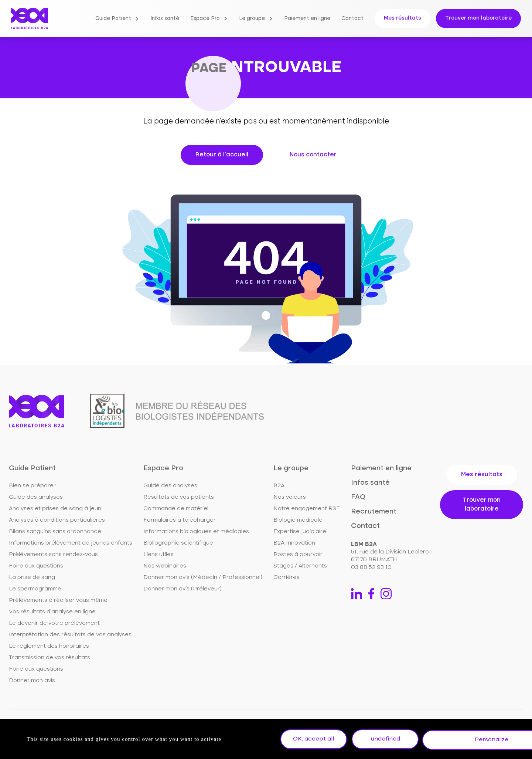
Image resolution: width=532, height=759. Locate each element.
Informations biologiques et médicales (196, 532)
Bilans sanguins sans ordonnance (55, 532)
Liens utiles (158, 555)
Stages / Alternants (300, 566)
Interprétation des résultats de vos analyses (70, 635)
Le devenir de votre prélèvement (54, 623)
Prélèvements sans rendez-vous (53, 555)
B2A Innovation (294, 543)
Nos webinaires (165, 566)
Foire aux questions (36, 566)
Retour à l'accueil (222, 155)
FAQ (358, 497)
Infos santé (165, 18)
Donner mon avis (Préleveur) (183, 589)
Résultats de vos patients (179, 497)
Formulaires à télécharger (180, 520)
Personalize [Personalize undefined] (465, 740)
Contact (352, 18)
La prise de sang (32, 577)
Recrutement (374, 511)
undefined (390, 740)
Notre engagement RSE (307, 509)
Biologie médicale (298, 520)
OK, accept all (315, 740)
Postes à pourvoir (298, 555)
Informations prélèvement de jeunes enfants (71, 543)
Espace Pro (205, 18)
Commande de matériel (176, 509)
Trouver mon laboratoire (478, 18)
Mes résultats (403, 18)
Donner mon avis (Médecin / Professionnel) (203, 577)
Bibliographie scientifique (178, 543)
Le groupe (252, 18)
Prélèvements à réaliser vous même (58, 600)
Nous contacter (313, 155)
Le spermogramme (35, 589)
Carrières (287, 577)
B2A (279, 486)
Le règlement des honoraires (49, 646)
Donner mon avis (32, 681)
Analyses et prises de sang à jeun (55, 509)
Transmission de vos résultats (50, 658)
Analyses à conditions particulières (57, 520)
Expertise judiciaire (300, 532)
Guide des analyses (36, 497)
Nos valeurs (290, 497)
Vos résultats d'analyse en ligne (52, 612)
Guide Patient (113, 18)
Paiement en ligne (307, 18)
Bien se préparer (32, 486)
